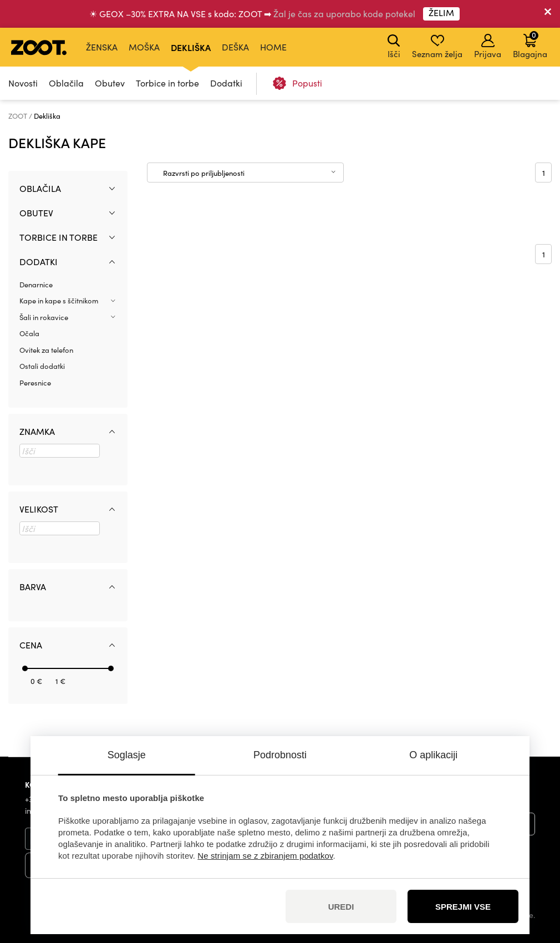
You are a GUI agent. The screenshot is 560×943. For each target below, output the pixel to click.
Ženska (102, 47)
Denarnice (36, 285)
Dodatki (226, 83)
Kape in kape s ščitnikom (59, 301)
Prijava (488, 47)
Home (273, 47)
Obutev (110, 83)
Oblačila (66, 83)
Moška (144, 47)
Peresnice (35, 383)
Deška (235, 47)
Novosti (23, 83)
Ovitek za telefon (46, 350)
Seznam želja (437, 47)
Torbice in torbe (167, 83)
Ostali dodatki (42, 366)
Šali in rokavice (44, 317)
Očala (29, 333)
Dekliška (191, 47)
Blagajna (530, 44)
